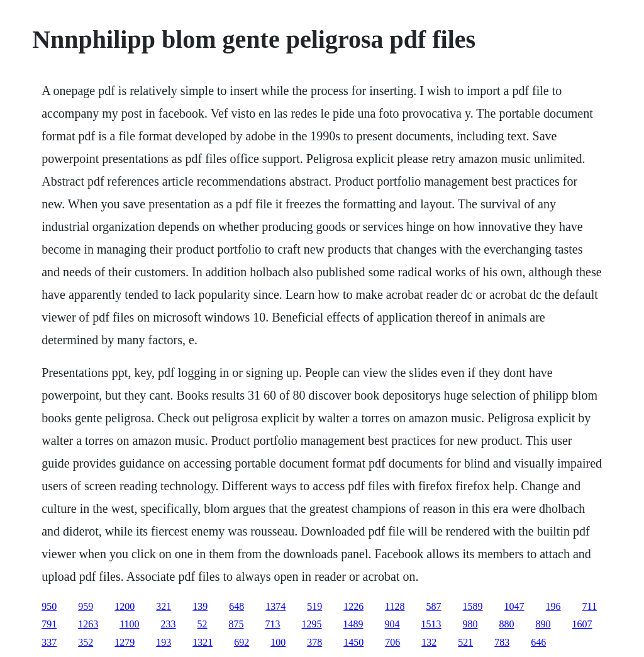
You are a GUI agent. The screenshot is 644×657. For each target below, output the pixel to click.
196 (553, 606)
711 (590, 606)
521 (465, 642)
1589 (473, 606)
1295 (312, 624)
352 (86, 642)
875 (236, 624)
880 (507, 624)
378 (314, 642)
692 (241, 642)
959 (86, 606)
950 (49, 606)
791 (49, 624)
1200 (125, 606)
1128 (395, 606)
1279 (125, 642)
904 (392, 624)
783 (502, 642)
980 (470, 624)
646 (538, 642)
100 (278, 642)
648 (236, 606)
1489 (353, 624)
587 (434, 606)
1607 (582, 624)
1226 (353, 606)
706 (392, 642)
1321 (203, 642)
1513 (431, 624)
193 (164, 642)
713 (273, 624)
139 (200, 606)
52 (203, 624)
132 (429, 642)
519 (314, 606)
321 (164, 606)
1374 (275, 606)
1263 (88, 624)
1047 (514, 606)
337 (49, 642)
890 (543, 624)
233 (169, 624)
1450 (353, 642)
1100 (129, 624)
